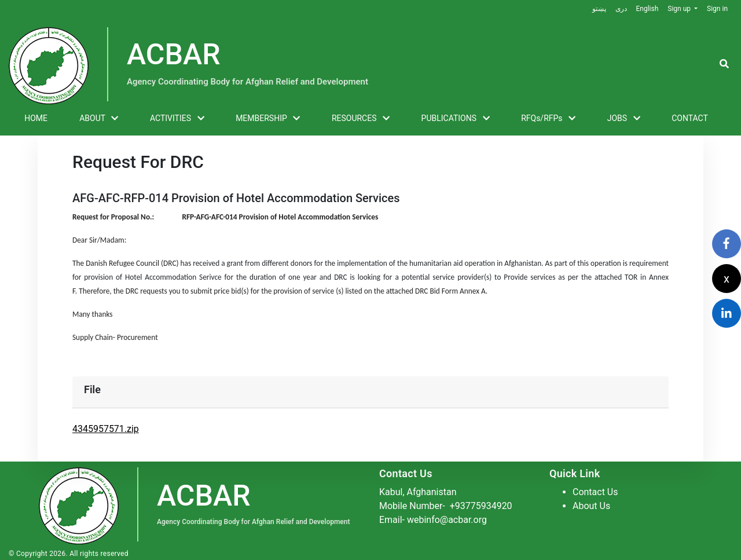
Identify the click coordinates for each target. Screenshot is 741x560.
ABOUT (99, 119)
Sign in (717, 9)
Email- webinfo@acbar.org (433, 520)
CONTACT (690, 118)
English (647, 9)
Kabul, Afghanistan (418, 492)
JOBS (624, 119)
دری (621, 9)
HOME (36, 118)
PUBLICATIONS (456, 119)
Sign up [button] (680, 9)
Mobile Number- (446, 506)
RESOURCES (361, 119)
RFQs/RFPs (548, 119)
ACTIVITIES (177, 119)
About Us (591, 506)
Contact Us (595, 492)
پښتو (599, 9)
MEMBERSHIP (268, 119)
